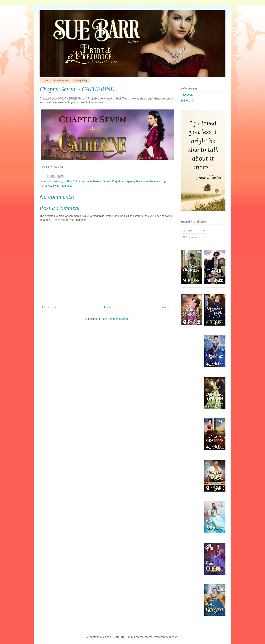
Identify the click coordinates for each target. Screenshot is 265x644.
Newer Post (49, 307)
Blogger (174, 637)
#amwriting (56, 181)
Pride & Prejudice (113, 181)
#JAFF (67, 181)
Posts (188, 231)
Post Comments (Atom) (115, 319)
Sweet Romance (62, 186)
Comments (191, 237)
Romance (45, 186)
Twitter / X (187, 101)
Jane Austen (93, 181)
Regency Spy (157, 181)
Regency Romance (136, 181)
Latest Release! (61, 80)
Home (45, 80)
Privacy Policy (81, 80)
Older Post (166, 307)
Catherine (79, 181)
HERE (50, 167)
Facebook (187, 95)
